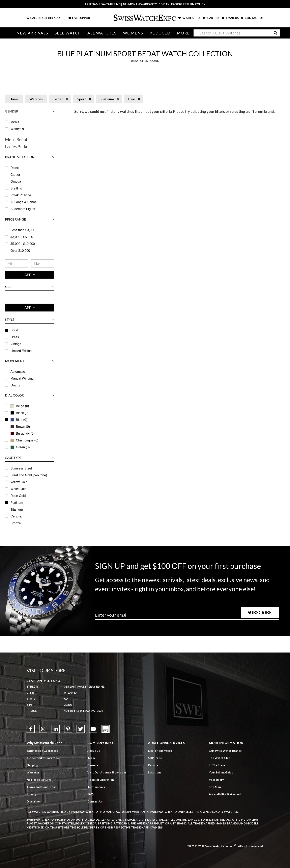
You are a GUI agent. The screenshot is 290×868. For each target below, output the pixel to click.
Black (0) (20, 413)
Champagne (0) (24, 440)
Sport (14, 330)
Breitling (16, 188)
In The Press (217, 765)
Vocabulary (216, 780)
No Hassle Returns (39, 780)
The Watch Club (220, 758)
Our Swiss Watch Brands (225, 751)
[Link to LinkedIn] (56, 729)
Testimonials (96, 787)
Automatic (18, 372)
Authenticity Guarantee (43, 758)
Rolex (15, 168)
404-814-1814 (51, 18)
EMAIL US (230, 18)
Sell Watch (68, 33)
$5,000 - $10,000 (23, 244)
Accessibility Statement (225, 794)
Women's (17, 129)
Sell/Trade (155, 758)
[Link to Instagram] (43, 729)
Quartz (15, 385)
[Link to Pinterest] (68, 729)
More (183, 33)
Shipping (32, 765)
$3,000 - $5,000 (22, 237)
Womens (133, 33)
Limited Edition (21, 351)
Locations (155, 772)
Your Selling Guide (221, 772)
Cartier (15, 175)
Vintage (16, 344)
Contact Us (95, 801)
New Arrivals (32, 33)
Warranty (33, 772)
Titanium (17, 509)
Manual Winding (22, 378)
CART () (211, 18)
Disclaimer (34, 801)
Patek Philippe (21, 195)
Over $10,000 (20, 251)
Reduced (160, 33)
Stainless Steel (21, 468)
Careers (93, 765)
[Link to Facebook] (31, 729)
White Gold (18, 489)
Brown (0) (20, 427)
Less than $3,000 (23, 230)
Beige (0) (20, 406)
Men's (15, 122)
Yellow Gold (19, 482)
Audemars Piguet (23, 209)
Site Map (215, 787)
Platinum (17, 503)
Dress (15, 337)
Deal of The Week (160, 751)
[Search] (237, 33)
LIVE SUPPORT (80, 18)
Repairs (153, 765)
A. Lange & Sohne (24, 202)
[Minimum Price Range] (17, 263)
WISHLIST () (189, 18)
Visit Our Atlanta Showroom (107, 772)
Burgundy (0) (23, 433)
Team (91, 758)
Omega (16, 182)
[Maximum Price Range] (43, 263)
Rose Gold (18, 496)
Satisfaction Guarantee (42, 751)
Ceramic (17, 516)
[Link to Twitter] (81, 729)
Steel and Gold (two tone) (29, 475)
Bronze (16, 523)
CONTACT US (252, 18)
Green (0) (20, 447)
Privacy (31, 794)
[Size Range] (30, 298)
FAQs (91, 794)
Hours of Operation (101, 780)
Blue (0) (19, 420)
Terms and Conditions (41, 787)
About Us (94, 751)
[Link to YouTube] (93, 729)
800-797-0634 (94, 711)
